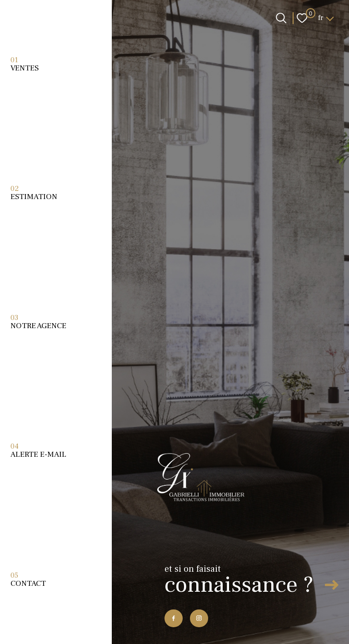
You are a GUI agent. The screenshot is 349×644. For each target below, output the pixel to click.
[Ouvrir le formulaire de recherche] (281, 18)
